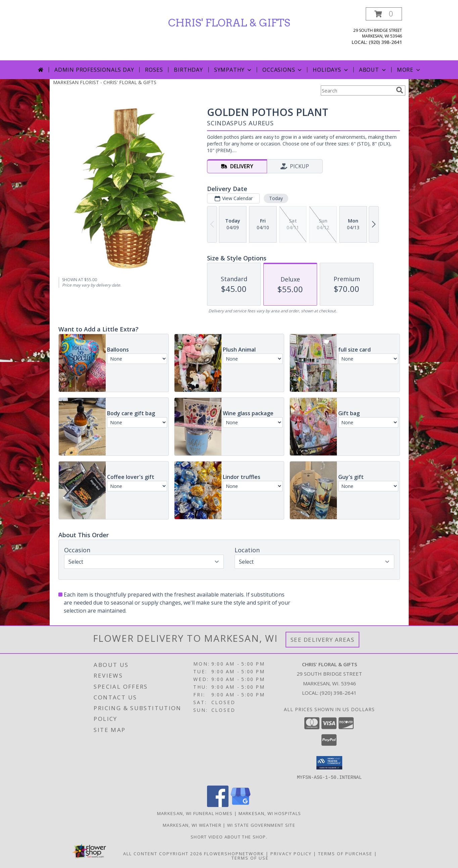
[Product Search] (357, 90)
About (373, 70)
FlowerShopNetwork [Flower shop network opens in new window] (234, 853)
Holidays (331, 70)
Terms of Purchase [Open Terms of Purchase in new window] (345, 853)
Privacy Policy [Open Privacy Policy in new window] (291, 853)
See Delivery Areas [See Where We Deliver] (323, 640)
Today (276, 198)
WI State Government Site (261, 825)
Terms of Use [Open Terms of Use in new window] (250, 858)
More (409, 70)
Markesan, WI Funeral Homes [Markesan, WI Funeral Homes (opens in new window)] (195, 813)
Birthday (188, 70)
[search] (400, 90)
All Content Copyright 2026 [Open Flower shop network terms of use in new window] (163, 853)
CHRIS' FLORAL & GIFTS (229, 23)
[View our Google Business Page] (241, 805)
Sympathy (233, 70)
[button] (384, 14)
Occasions (283, 70)
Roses (154, 70)
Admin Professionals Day (94, 70)
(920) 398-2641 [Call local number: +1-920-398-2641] (385, 42)
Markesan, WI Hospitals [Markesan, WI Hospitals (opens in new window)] (270, 813)
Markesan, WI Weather (192, 825)
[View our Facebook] (218, 805)
